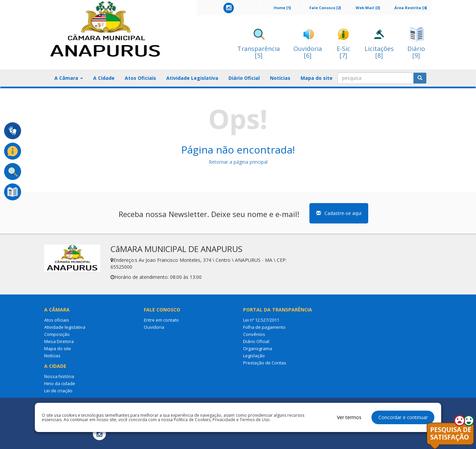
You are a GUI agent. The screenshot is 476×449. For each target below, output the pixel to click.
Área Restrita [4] (411, 8)
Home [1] (282, 8)
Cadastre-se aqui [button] (339, 213)
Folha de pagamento (264, 327)
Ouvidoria (154, 327)
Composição (57, 334)
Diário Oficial (244, 78)
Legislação (254, 356)
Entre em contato (161, 320)
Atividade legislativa (65, 327)
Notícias (280, 78)
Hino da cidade (60, 383)
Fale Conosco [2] (325, 8)
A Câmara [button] (69, 78)
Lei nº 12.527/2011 (261, 320)
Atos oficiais (57, 320)
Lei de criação (58, 391)
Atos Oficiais (140, 78)
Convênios (254, 334)
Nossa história (59, 376)
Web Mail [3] (368, 8)
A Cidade (104, 78)
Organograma (258, 348)
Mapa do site (317, 78)
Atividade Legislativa (192, 78)
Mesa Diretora (59, 341)
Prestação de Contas (265, 363)
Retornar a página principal (238, 162)
